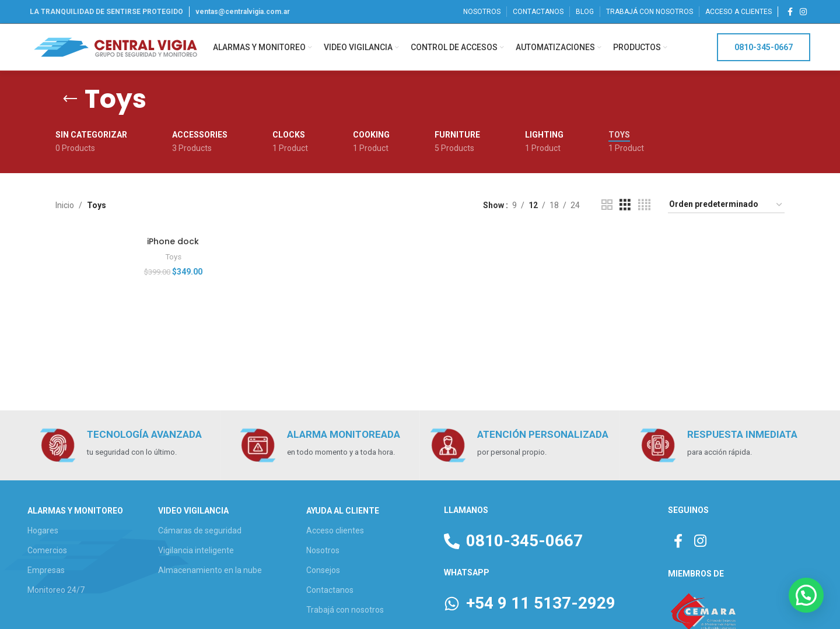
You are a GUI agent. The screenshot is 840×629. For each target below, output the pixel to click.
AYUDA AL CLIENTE (343, 511)
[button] (806, 595)
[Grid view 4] (644, 205)
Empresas (46, 570)
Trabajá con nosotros (345, 610)
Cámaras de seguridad (200, 530)
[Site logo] (116, 47)
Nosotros (323, 550)
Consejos (323, 570)
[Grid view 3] (625, 205)
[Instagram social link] (803, 12)
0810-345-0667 (764, 47)
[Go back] (70, 99)
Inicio (65, 205)
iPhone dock (173, 241)
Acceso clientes (335, 530)
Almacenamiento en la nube (210, 570)
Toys (173, 257)
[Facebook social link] (790, 12)
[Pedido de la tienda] (726, 205)
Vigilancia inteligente (196, 550)
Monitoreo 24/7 (56, 590)
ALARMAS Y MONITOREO (75, 511)
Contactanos (330, 590)
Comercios (47, 550)
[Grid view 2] (607, 205)
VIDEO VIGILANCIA (193, 511)
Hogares (43, 530)
